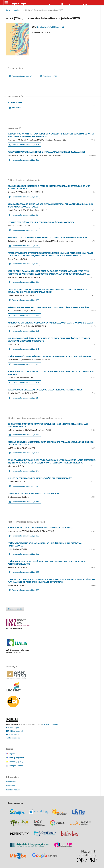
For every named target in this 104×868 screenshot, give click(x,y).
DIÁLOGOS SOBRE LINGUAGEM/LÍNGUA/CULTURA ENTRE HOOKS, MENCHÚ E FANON (45, 390)
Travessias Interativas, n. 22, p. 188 (25, 364)
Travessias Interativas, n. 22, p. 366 (25, 572)
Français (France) (16, 766)
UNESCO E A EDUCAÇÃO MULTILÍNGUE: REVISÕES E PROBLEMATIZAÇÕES (40, 478)
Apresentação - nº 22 (17, 102)
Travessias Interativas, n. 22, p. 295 (25, 486)
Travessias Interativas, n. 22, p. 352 (25, 554)
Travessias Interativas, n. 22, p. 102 (25, 282)
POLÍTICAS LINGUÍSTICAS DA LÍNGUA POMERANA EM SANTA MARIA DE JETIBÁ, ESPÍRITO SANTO (50, 356)
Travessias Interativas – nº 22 (23, 76)
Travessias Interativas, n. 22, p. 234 (25, 435)
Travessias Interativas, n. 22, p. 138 (25, 315)
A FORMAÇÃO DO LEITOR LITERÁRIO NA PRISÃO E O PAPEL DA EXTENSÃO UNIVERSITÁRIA (47, 238)
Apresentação (17, 108)
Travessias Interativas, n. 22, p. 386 (25, 590)
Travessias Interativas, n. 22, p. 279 (25, 471)
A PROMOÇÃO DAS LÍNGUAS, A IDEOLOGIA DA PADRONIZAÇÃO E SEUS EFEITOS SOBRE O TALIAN (50, 323)
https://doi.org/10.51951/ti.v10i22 (50, 27)
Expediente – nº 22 (50, 76)
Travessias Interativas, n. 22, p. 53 (25, 230)
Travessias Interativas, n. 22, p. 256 (25, 453)
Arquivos (17, 10)
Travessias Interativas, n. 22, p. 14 (25, 197)
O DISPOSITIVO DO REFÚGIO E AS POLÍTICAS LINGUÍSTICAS (33, 494)
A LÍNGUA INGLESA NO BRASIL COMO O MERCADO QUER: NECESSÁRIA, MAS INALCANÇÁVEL (48, 307)
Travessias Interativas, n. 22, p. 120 (25, 300)
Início (8, 10)
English (12, 754)
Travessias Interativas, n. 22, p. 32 (25, 215)
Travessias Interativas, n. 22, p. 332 (25, 536)
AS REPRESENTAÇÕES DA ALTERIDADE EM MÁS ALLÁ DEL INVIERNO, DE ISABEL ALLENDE (46, 152)
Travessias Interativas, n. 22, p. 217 (25, 398)
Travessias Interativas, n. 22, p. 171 (25, 349)
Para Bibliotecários (13, 790)
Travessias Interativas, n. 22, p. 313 (25, 502)
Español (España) (16, 762)
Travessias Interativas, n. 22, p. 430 (25, 160)
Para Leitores (11, 782)
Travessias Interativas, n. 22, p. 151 (25, 331)
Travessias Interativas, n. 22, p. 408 (25, 145)
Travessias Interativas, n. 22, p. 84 (25, 264)
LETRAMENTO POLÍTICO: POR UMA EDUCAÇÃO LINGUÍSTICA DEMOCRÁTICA (41, 222)
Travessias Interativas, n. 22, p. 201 (25, 382)
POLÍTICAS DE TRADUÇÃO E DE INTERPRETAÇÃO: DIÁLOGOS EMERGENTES (40, 528)
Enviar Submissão (15, 609)
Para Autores (11, 786)
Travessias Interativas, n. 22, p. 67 (25, 246)
